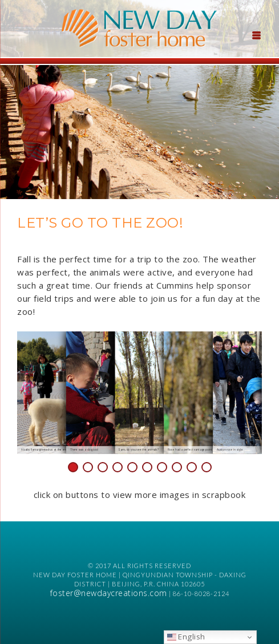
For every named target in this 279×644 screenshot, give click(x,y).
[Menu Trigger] (257, 34)
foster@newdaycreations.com (109, 593)
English (186, 637)
